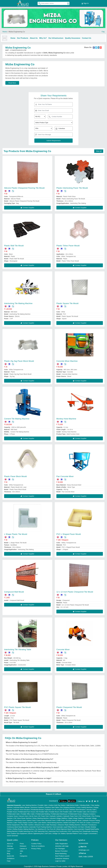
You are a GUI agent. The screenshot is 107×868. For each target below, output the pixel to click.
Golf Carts (48, 833)
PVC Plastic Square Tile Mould (17, 707)
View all (99, 151)
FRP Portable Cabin (80, 812)
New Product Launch (62, 856)
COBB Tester (61, 820)
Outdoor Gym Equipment (19, 833)
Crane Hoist (41, 820)
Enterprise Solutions (62, 858)
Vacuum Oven (23, 816)
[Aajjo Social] (87, 801)
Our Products (24, 37)
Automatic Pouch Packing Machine (41, 827)
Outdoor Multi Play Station (57, 805)
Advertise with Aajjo (62, 846)
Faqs (9, 861)
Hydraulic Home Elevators (22, 809)
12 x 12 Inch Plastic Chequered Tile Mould (75, 592)
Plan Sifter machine (27, 825)
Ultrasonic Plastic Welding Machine (69, 825)
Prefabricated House (75, 814)
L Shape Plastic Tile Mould (16, 534)
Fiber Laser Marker (40, 822)
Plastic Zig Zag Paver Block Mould (19, 361)
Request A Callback (53, 794)
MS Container (92, 812)
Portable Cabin (43, 805)
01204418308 (83, 843)
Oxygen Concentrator (90, 833)
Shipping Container (89, 814)
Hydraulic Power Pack (70, 816)
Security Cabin (91, 809)
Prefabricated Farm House (27, 812)
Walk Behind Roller (73, 805)
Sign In (85, 3)
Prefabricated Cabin (13, 814)
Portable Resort (54, 812)
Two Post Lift (51, 829)
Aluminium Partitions (37, 807)
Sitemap (10, 846)
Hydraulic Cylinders (56, 816)
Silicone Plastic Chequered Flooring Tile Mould (24, 188)
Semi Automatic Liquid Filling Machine (65, 827)
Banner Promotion (61, 851)
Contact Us (88, 37)
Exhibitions (11, 858)
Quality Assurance (74, 37)
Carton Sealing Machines (84, 807)
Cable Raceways (51, 825)
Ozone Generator (13, 835)
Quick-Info (10, 856)
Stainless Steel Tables (52, 807)
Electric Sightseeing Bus (36, 833)
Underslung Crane (20, 820)
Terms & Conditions (38, 846)
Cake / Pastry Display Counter (23, 822)
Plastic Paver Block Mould (15, 476)
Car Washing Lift (40, 829)
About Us (35, 37)
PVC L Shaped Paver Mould (69, 534)
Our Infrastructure (57, 37)
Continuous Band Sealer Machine (18, 827)
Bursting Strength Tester (74, 820)
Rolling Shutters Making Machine (24, 829)
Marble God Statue (70, 822)
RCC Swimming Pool (75, 831)
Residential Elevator (38, 809)
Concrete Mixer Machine (67, 361)
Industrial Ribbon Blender (22, 807)
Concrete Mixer (63, 649)
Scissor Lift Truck (63, 809)
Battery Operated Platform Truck (72, 833)
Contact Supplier (27, 207)
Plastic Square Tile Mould (67, 303)
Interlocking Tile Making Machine (18, 303)
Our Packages (60, 848)
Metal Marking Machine (55, 822)
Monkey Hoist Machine (66, 418)
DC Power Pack (44, 816)
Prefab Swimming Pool (26, 831)
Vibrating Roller (85, 805)
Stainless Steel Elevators (77, 809)
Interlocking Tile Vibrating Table (18, 649)
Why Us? (45, 37)
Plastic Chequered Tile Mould (69, 707)
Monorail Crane (50, 820)
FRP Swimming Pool (41, 831)
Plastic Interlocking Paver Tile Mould (72, 188)
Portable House (12, 812)
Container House (12, 816)
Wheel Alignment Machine (65, 829)
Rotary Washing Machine (41, 818)
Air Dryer (81, 827)
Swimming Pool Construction (58, 831)
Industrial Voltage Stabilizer (58, 818)
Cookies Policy (36, 843)
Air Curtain (87, 822)
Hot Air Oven (33, 816)
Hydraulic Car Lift (51, 809)
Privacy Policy (36, 848)
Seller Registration (61, 843)
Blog (9, 853)
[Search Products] (39, 3)
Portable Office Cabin (28, 814)
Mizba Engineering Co (17, 31)
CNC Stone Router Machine (23, 818)
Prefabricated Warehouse (59, 814)
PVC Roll (80, 822)
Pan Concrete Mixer (65, 476)
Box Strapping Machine (68, 807)
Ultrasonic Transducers (89, 825)
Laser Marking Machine (29, 805)
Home (5, 31)
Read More (12, 83)
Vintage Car (56, 833)
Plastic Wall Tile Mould (14, 245)
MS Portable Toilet (42, 812)
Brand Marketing (61, 853)
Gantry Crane (31, 820)
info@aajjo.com (84, 850)
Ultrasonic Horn (40, 825)
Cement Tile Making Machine (17, 418)
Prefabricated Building (43, 814)
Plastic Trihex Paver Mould (68, 245)
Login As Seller (60, 861)
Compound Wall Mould (14, 592)
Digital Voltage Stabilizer (76, 818)
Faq (103, 31)
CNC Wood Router (85, 816)
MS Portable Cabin (66, 812)
